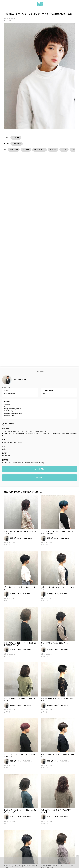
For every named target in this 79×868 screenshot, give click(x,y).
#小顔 (73, 150)
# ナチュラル (17, 144)
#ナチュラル (14, 150)
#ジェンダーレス (39, 150)
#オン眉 (64, 150)
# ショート (16, 138)
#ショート (26, 150)
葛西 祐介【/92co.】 (21, 244)
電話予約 (39, 343)
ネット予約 (39, 334)
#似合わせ (53, 150)
